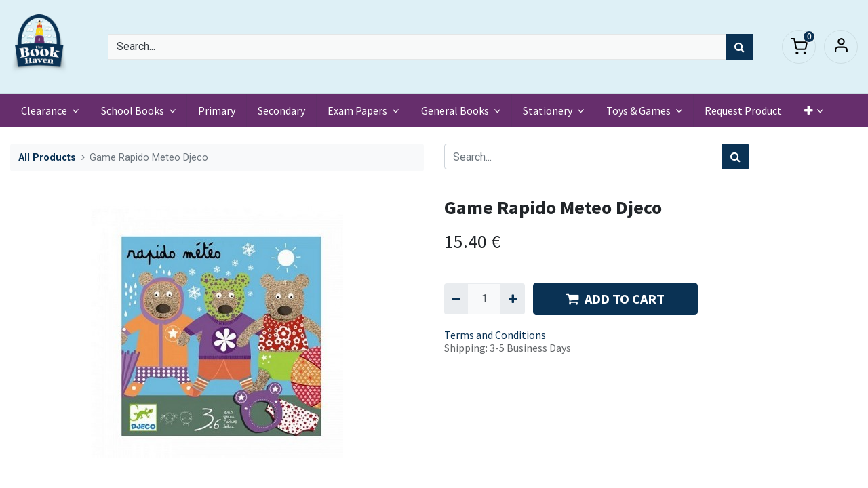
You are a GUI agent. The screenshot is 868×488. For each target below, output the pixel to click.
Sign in (841, 47)
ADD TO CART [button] (615, 299)
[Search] (739, 47)
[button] (813, 110)
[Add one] (512, 299)
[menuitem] (217, 110)
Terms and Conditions (495, 335)
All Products (47, 158)
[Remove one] (456, 299)
